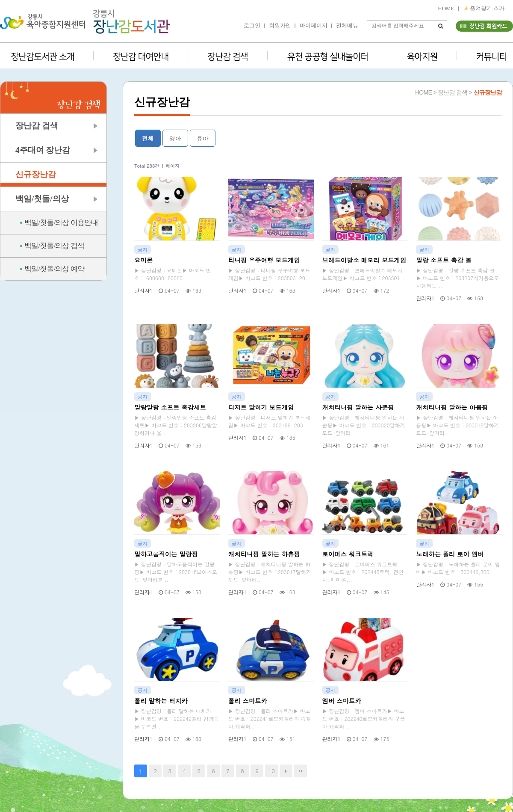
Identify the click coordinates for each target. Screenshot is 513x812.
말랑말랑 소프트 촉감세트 (170, 407)
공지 (143, 249)
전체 (148, 138)
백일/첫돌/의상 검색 (54, 246)
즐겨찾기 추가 (484, 8)
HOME (446, 8)
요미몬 (143, 260)
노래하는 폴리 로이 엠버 (450, 554)
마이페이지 (314, 25)
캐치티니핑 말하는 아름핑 (452, 407)
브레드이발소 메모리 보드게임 (364, 260)
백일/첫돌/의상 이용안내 (61, 223)
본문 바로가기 (0, 0)
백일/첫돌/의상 (42, 199)
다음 (286, 771)
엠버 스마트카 (342, 701)
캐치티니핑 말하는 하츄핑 (264, 554)
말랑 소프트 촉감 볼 (444, 260)
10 (272, 771)
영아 (175, 138)
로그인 (252, 25)
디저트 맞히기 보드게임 (261, 407)
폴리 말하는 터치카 (161, 701)
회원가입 (280, 25)
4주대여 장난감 (43, 150)
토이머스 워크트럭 (348, 554)
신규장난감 (36, 174)
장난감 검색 (37, 126)
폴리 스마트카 (248, 701)
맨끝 (301, 771)
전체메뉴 (347, 25)
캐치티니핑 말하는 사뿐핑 (358, 407)
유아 (203, 138)
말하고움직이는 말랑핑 (166, 554)
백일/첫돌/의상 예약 (54, 269)
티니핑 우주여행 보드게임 (264, 260)
